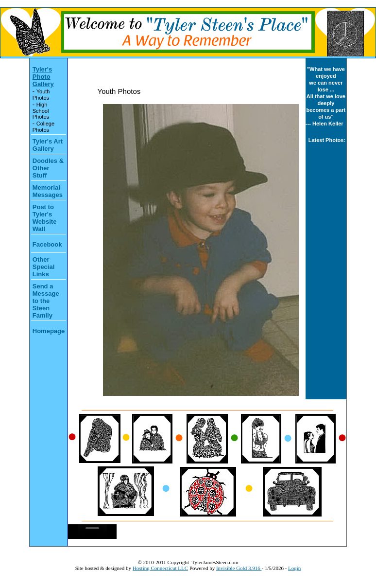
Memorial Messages (48, 191)
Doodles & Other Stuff (48, 168)
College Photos (43, 127)
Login (294, 568)
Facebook (47, 244)
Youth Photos (41, 95)
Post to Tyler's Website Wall (45, 218)
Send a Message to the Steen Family (46, 301)
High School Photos (41, 111)
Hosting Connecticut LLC (160, 568)
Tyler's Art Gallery (48, 145)
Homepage (49, 331)
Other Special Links (44, 267)
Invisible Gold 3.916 (239, 568)
